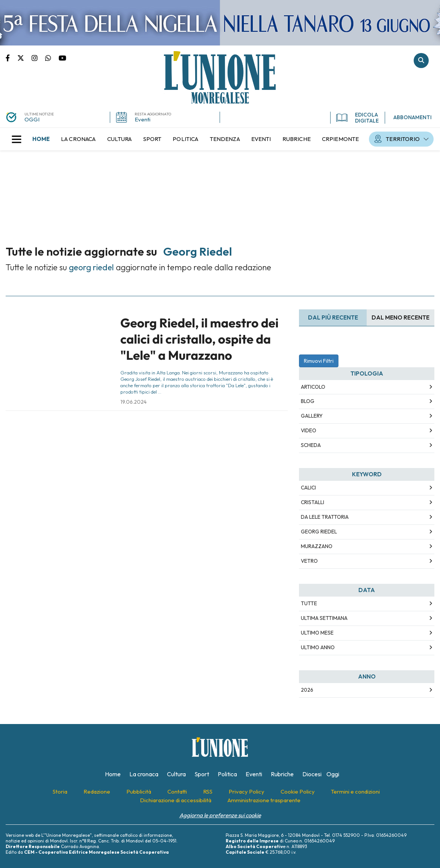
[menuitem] (41, 139)
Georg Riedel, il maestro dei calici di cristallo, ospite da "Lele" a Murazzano (200, 339)
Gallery (312, 416)
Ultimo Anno (318, 647)
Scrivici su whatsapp (52, 58)
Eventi (143, 119)
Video (309, 430)
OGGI (32, 119)
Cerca (421, 61)
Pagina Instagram (38, 58)
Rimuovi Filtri (319, 361)
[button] (17, 139)
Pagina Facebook (11, 58)
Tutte (309, 603)
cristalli (313, 502)
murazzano (317, 546)
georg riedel (319, 532)
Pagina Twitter (24, 58)
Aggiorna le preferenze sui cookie (220, 815)
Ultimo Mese (317, 633)
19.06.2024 (134, 402)
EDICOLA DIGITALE (357, 118)
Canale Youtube (62, 58)
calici (308, 488)
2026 (307, 690)
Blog (308, 401)
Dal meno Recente (401, 317)
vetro (309, 561)
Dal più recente (333, 317)
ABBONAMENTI (413, 117)
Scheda (311, 445)
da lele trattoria (325, 517)
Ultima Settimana (324, 618)
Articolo (313, 387)
